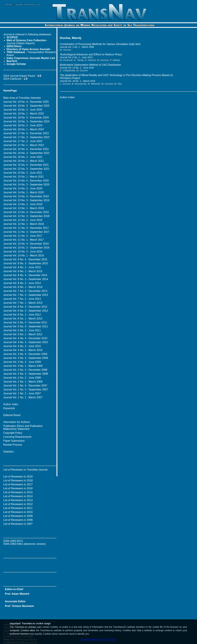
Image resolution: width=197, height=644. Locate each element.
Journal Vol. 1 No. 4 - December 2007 (25, 386)
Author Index (11, 404)
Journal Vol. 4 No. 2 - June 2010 (22, 346)
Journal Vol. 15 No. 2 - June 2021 (23, 173)
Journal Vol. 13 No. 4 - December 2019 (26, 196)
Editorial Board (12, 415)
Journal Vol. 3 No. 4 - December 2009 (25, 354)
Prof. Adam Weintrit (17, 594)
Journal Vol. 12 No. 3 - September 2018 (26, 216)
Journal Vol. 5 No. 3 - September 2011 (26, 326)
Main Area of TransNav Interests (22, 98)
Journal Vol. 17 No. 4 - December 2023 (26, 133)
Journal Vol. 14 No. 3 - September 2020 (26, 185)
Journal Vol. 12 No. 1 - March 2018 (24, 224)
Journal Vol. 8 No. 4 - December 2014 (25, 275)
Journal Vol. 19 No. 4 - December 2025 (26, 102)
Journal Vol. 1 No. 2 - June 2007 (22, 393)
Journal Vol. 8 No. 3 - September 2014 (26, 279)
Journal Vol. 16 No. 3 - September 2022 (26, 153)
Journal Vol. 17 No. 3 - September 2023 (26, 137)
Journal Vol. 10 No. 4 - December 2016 (26, 244)
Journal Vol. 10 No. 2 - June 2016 (23, 252)
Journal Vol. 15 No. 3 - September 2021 (26, 169)
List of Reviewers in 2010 (18, 512)
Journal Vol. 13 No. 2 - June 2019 (23, 204)
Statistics (9, 452)
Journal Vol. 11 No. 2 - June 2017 (23, 236)
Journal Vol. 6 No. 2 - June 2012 (22, 315)
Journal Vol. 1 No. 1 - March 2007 (23, 397)
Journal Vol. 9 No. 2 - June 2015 (22, 267)
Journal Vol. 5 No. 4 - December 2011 (25, 322)
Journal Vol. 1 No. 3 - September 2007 (26, 390)
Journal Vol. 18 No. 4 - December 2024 (26, 118)
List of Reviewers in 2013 (18, 500)
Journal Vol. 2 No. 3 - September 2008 (26, 374)
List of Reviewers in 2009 (18, 516)
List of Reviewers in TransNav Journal (25, 470)
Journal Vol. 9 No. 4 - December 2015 (25, 259)
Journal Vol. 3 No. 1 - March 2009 (23, 366)
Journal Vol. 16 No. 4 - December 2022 (26, 149)
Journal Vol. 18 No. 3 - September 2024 (26, 121)
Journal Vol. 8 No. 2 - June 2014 (22, 283)
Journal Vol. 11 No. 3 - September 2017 (26, 232)
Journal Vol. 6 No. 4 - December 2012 (25, 307)
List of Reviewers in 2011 (18, 508)
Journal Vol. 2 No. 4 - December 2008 (25, 370)
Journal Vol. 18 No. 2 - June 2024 (23, 125)
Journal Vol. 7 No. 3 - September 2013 (26, 295)
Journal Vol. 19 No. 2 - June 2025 (23, 110)
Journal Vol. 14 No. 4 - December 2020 (26, 181)
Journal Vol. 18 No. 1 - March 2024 (24, 129)
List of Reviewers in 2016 (18, 488)
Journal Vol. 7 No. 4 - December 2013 (25, 291)
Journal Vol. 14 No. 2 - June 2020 (23, 188)
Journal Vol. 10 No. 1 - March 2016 (24, 255)
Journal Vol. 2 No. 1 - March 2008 (23, 382)
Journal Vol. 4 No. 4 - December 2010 (25, 338)
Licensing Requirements (17, 437)
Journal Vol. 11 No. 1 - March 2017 (24, 240)
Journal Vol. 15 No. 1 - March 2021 (24, 177)
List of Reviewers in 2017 (18, 484)
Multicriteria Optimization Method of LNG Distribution (90, 65)
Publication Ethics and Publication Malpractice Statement (23, 427)
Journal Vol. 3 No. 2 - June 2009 (22, 362)
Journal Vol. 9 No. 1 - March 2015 (23, 271)
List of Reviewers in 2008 (18, 520)
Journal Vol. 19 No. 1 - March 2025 (24, 114)
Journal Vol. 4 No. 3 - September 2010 (26, 342)
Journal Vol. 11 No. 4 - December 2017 (26, 228)
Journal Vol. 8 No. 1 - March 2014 (23, 287)
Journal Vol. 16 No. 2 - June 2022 (23, 157)
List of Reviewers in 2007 (18, 524)
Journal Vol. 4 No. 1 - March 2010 (23, 350)
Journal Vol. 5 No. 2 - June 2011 (22, 330)
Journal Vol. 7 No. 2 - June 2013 (22, 299)
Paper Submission (14, 441)
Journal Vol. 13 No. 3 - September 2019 (26, 200)
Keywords (9, 408)
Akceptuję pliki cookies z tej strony (98, 639)
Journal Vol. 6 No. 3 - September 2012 (26, 311)
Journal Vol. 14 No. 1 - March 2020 (24, 192)
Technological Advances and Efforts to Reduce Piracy (91, 54)
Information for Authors (17, 422)
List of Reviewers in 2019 (18, 477)
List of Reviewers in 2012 (18, 504)
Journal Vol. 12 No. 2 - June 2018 (23, 220)
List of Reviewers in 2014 (18, 496)
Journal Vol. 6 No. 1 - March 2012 (23, 319)
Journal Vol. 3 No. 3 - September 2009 (26, 358)
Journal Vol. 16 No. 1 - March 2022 (24, 161)
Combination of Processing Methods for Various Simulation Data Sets (100, 44)
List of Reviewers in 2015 (18, 492)
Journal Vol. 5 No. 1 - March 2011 (23, 334)
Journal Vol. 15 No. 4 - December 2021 (26, 165)
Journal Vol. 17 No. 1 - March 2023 (24, 145)
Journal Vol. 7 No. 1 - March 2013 (23, 303)
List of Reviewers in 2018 (18, 480)
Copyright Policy (13, 433)
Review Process (13, 445)
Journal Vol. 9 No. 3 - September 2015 (26, 263)
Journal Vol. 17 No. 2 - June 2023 (23, 141)
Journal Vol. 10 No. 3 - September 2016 (26, 248)
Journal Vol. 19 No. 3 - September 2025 (26, 106)
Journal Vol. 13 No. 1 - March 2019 (24, 208)
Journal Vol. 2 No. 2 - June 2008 (22, 378)
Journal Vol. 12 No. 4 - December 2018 (26, 212)
